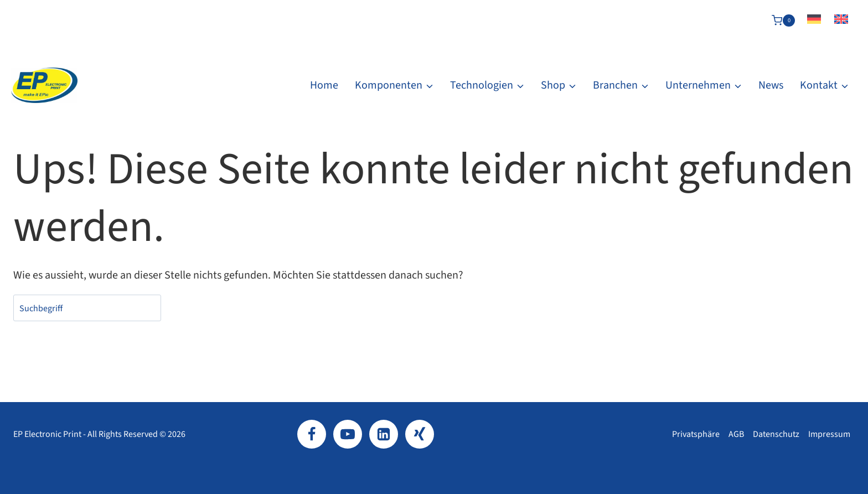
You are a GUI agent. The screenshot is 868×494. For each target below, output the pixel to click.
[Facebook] (312, 434)
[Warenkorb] (783, 20)
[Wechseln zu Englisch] (841, 20)
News (771, 85)
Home (324, 85)
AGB (736, 434)
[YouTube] (348, 434)
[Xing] (420, 434)
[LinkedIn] (384, 434)
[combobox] (87, 308)
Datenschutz (776, 434)
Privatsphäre (696, 434)
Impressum (829, 434)
